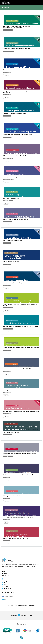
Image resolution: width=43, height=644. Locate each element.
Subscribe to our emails (8, 592)
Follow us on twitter (8, 600)
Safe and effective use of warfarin (12, 262)
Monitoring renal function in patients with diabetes (15, 219)
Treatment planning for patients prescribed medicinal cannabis (18, 475)
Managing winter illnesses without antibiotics (14, 390)
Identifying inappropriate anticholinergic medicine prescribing (18, 283)
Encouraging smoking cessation (11, 198)
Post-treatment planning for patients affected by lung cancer (18, 517)
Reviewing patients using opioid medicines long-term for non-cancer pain (21, 348)
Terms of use (7, 589)
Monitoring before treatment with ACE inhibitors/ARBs (16, 538)
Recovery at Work (7, 70)
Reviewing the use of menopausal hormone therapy (16, 177)
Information (6, 7)
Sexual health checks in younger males (13, 241)
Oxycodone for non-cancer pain (11, 432)
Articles (5, 579)
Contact (5, 587)
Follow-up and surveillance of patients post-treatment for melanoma (20, 496)
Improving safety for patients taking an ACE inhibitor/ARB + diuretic (20, 369)
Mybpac (5, 581)
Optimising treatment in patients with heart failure (15, 156)
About (5, 583)
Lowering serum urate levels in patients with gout (15, 113)
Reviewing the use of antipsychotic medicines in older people (18, 135)
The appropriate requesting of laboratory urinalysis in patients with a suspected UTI (20, 92)
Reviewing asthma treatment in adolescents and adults (16, 49)
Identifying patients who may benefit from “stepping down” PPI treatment (21, 326)
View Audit (6, 33)
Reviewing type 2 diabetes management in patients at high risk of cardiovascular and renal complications (19, 27)
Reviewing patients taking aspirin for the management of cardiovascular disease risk (21, 305)
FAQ (4, 585)
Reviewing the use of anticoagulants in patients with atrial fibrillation (20, 454)
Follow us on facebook (9, 596)
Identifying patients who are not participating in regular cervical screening (21, 411)
